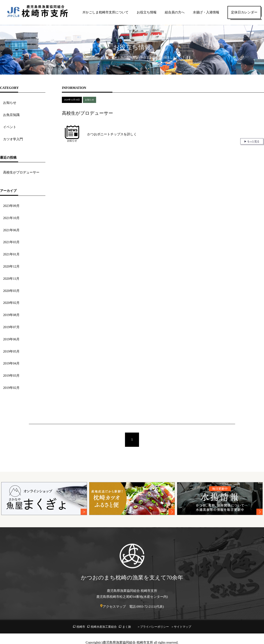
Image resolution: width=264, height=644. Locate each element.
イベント (10, 127)
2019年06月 (11, 339)
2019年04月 (11, 363)
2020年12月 (11, 266)
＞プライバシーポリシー (153, 627)
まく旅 (127, 627)
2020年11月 (11, 279)
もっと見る (252, 142)
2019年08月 (11, 315)
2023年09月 (11, 206)
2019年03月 (11, 376)
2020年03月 (11, 291)
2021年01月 (11, 254)
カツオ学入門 (13, 139)
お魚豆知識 (11, 115)
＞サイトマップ (181, 627)
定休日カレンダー (244, 12)
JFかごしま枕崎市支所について (105, 12)
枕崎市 (81, 627)
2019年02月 (11, 388)
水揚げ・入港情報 (206, 12)
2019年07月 (11, 327)
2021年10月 (11, 218)
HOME (32, 31)
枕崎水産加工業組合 (104, 627)
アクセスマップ (114, 607)
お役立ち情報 (147, 12)
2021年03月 (11, 242)
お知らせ (10, 103)
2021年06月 (11, 230)
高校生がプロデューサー (21, 172)
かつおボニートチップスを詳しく (112, 134)
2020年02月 (11, 303)
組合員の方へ (175, 12)
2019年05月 (11, 351)
